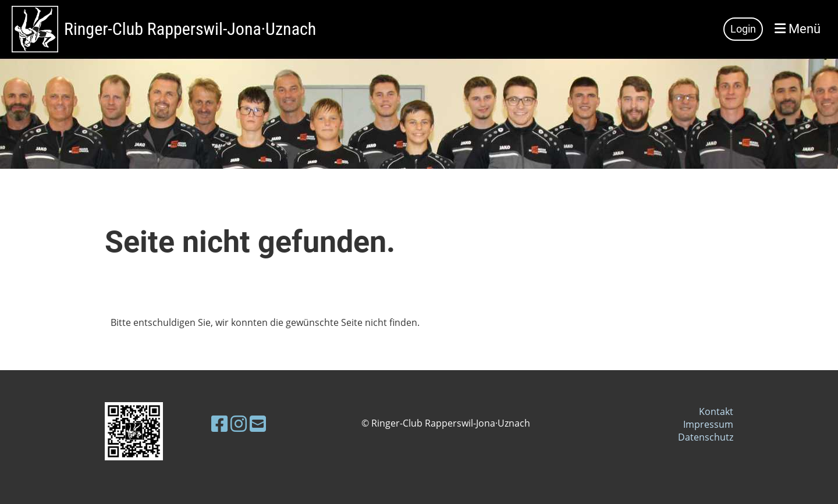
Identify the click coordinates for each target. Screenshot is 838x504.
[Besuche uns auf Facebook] (219, 423)
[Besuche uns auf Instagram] (239, 423)
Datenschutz (706, 437)
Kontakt (716, 411)
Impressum (708, 424)
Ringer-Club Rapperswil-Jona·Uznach (190, 29)
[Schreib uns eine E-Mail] (258, 423)
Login (743, 29)
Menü (798, 29)
